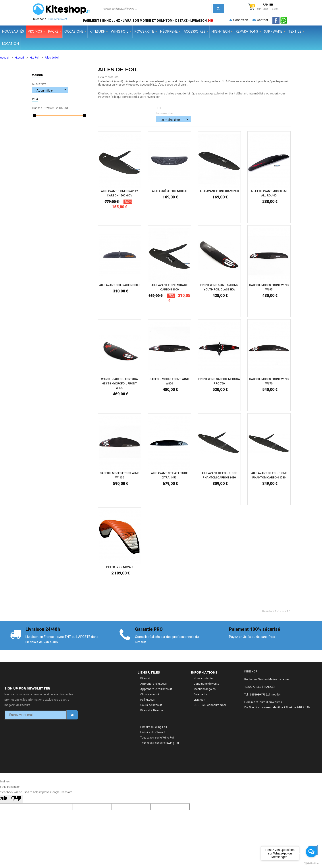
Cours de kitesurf (151, 705)
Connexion (239, 20)
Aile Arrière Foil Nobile (169, 191)
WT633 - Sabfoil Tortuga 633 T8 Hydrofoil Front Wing (120, 383)
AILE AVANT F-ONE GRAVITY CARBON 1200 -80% (120, 193)
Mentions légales (205, 689)
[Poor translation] (16, 799)
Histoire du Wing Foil (154, 727)
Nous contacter (203, 678)
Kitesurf (145, 678)
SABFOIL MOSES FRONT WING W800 (169, 381)
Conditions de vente (206, 684)
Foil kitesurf (148, 700)
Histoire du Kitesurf (153, 732)
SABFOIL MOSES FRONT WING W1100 (120, 475)
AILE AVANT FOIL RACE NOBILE (120, 285)
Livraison (199, 700)
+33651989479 (57, 19)
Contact (260, 20)
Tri (159, 108)
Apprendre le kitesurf (154, 684)
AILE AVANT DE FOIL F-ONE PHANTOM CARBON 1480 (219, 475)
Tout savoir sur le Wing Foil (157, 738)
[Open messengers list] (311, 852)
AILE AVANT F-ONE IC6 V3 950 (219, 191)
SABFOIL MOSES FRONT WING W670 (269, 381)
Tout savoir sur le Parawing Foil (160, 743)
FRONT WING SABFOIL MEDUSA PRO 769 (219, 381)
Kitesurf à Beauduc (152, 710)
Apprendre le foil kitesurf (156, 689)
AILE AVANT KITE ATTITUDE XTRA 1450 (169, 475)
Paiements (200, 694)
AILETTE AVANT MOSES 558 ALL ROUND (269, 193)
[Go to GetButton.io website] (311, 863)
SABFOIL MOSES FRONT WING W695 (269, 287)
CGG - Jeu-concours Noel (210, 705)
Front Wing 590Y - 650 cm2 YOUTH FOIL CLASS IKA (219, 287)
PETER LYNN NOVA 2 (120, 567)
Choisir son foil (150, 694)
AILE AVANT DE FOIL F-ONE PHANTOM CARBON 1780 (269, 475)
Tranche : (38, 108)
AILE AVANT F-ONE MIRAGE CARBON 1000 (169, 287)
